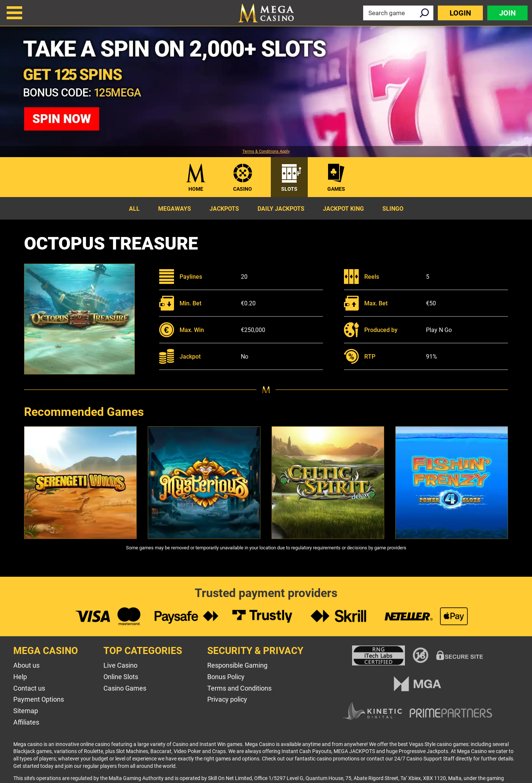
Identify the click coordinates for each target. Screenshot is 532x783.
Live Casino (120, 665)
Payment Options (39, 699)
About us (26, 665)
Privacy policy (227, 699)
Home (196, 189)
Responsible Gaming (237, 665)
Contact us (29, 688)
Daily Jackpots (281, 209)
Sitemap (26, 711)
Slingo (393, 209)
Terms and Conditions (239, 688)
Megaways (175, 209)
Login (460, 13)
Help (20, 677)
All (134, 209)
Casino (243, 189)
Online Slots (121, 677)
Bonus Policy (226, 677)
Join (507, 13)
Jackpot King (343, 209)
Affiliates (26, 722)
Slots (289, 189)
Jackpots (224, 209)
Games (336, 189)
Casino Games (125, 688)
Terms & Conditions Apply (266, 152)
